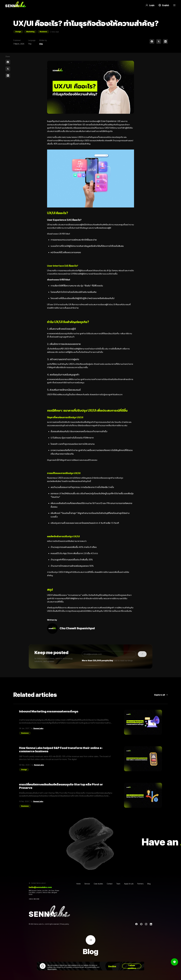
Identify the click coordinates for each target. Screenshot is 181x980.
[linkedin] (165, 41)
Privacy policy (65, 924)
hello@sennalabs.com (40, 887)
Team (118, 884)
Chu (41, 44)
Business (43, 32)
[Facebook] (136, 924)
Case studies (98, 884)
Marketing (30, 32)
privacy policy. (52, 969)
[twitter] (159, 41)
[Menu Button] (174, 5)
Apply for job (129, 884)
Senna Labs (38, 728)
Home (78, 884)
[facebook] (152, 41)
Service (87, 884)
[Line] (141, 924)
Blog (149, 884)
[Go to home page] (16, 5)
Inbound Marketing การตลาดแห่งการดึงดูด (49, 711)
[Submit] (142, 654)
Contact (110, 884)
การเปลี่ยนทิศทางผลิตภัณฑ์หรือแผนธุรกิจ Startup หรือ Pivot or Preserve (61, 786)
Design (18, 32)
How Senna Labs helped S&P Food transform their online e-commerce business (61, 750)
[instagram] (146, 924)
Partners (140, 884)
